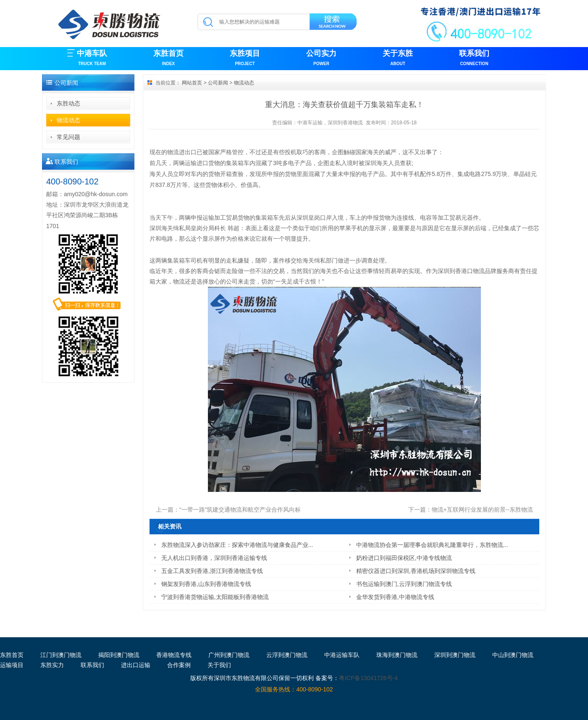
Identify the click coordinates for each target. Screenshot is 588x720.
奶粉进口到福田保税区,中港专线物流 (404, 558)
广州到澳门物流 (229, 655)
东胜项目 (245, 59)
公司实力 (321, 59)
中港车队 (92, 59)
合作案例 (179, 665)
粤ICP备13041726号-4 (368, 678)
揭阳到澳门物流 (119, 655)
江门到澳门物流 (61, 655)
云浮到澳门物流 (287, 655)
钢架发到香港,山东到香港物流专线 (206, 584)
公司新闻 (218, 83)
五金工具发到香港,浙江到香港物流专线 (212, 571)
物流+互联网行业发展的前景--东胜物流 (483, 510)
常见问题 (68, 137)
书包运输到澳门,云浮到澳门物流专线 (404, 584)
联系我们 (474, 59)
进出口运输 (136, 665)
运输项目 (12, 665)
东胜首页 (168, 59)
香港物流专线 (174, 655)
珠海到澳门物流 (397, 655)
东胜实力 (52, 665)
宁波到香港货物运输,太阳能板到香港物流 (215, 597)
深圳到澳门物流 (455, 655)
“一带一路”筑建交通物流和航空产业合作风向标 (240, 510)
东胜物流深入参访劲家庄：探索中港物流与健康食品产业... (237, 545)
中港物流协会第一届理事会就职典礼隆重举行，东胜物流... (432, 545)
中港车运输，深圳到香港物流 (330, 123)
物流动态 (68, 120)
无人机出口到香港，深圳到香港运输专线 (214, 558)
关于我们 (219, 665)
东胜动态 (68, 103)
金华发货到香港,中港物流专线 (395, 597)
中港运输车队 (342, 655)
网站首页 (192, 83)
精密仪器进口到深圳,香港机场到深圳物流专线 (416, 571)
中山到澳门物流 (513, 655)
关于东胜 (398, 59)
